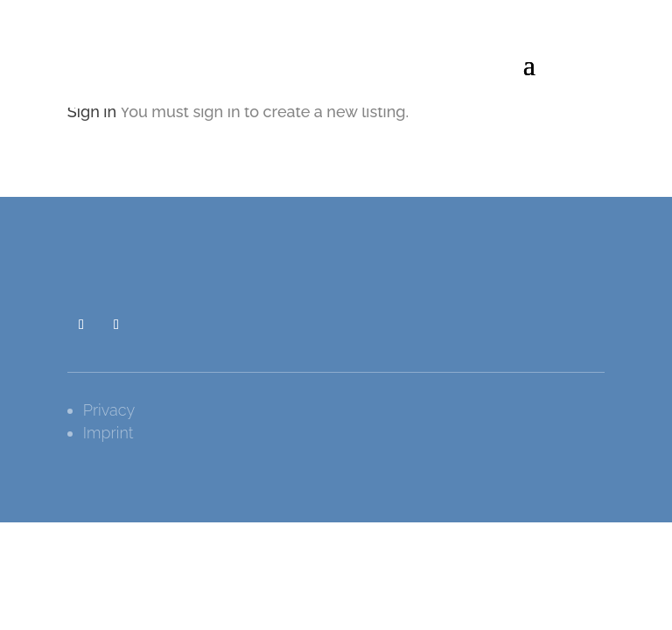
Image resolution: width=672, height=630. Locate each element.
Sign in (92, 112)
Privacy (109, 410)
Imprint (108, 433)
